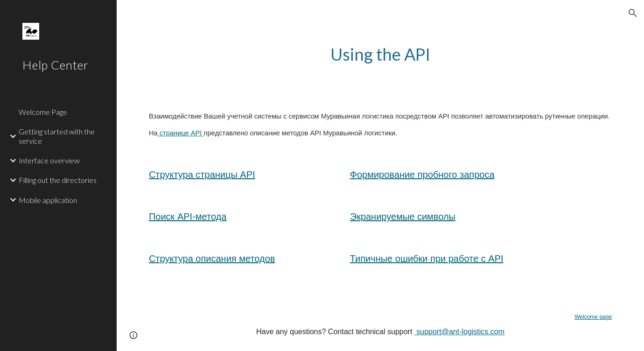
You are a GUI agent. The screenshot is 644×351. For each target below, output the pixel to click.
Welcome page (593, 317)
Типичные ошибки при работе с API (427, 259)
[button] (633, 13)
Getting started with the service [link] (57, 136)
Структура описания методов (212, 259)
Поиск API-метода (188, 217)
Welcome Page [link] (43, 112)
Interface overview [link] (49, 160)
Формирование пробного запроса (422, 175)
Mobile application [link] (48, 200)
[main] (380, 54)
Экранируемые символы (403, 217)
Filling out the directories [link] (58, 180)
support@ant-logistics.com (459, 332)
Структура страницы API (202, 175)
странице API (181, 133)
